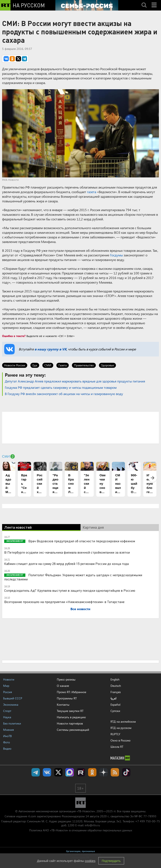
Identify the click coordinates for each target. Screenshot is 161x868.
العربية (114, 698)
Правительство (84, 365)
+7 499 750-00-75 (148, 821)
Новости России (15, 365)
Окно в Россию (120, 740)
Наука (7, 717)
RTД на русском (121, 728)
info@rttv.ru (92, 825)
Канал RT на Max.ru (70, 772)
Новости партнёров (70, 723)
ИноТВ (7, 736)
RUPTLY (115, 734)
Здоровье (107, 365)
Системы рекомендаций (73, 730)
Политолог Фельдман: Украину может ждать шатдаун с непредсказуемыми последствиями (73, 577)
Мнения (8, 730)
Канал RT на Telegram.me (36, 772)
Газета (63, 365)
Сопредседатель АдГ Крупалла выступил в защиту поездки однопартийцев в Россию (70, 590)
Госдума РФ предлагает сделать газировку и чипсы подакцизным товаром (61, 387)
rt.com (32, 816)
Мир (6, 686)
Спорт (7, 711)
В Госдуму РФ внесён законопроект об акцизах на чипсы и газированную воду (64, 394)
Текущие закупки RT (70, 711)
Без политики (12, 723)
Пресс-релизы (66, 679)
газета (92, 192)
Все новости (80, 609)
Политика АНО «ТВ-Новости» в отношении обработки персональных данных (81, 830)
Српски (115, 711)
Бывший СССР (13, 698)
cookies (90, 861)
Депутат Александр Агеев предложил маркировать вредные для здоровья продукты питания (75, 381)
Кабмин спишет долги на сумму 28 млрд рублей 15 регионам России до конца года (66, 564)
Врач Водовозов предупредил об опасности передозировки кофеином (81, 541)
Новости (9, 679)
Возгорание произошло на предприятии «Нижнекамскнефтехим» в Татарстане (64, 602)
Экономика (11, 705)
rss (115, 772)
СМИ (48, 365)
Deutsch (116, 686)
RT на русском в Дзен (104, 772)
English (115, 679)
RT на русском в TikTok (126, 772)
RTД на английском (123, 721)
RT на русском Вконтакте (47, 772)
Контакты (63, 705)
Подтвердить (111, 861)
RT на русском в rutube (81, 772)
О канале (63, 686)
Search (144, 1)
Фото (6, 742)
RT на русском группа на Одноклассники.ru (92, 772)
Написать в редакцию (71, 717)
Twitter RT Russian (58, 772)
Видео (7, 749)
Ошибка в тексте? (14, 336)
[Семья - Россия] (87, 5)
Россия (8, 692)
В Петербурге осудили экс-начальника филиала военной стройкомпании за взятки (67, 552)
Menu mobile (155, 1)
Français (116, 692)
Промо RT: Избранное (71, 692)
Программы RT (67, 698)
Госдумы (116, 255)
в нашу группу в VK (51, 349)
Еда (35, 365)
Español (115, 705)
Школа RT (117, 747)
